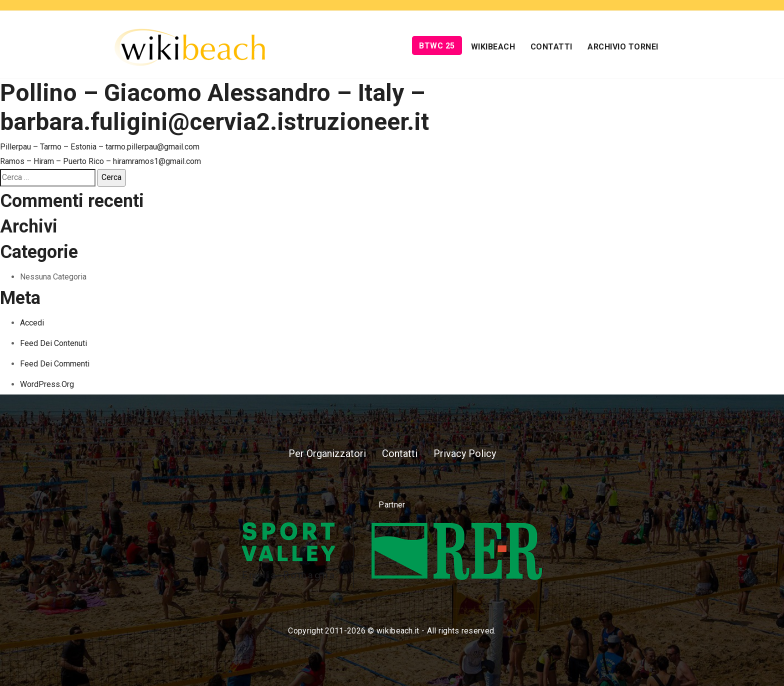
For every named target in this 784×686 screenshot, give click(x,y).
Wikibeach (493, 47)
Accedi (32, 323)
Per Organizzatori (327, 453)
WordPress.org (47, 384)
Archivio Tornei (623, 47)
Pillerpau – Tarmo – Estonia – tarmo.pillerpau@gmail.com (100, 147)
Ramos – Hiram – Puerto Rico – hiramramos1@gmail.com (100, 161)
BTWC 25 (437, 46)
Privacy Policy (465, 453)
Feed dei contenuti (53, 343)
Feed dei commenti (55, 364)
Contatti (551, 47)
